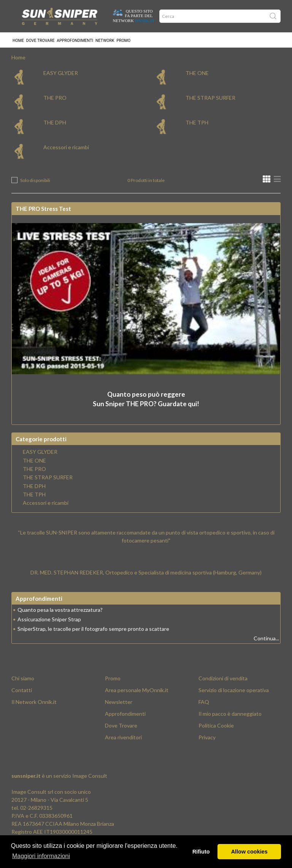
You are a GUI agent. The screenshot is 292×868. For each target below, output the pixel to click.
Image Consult (90, 777)
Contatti (22, 692)
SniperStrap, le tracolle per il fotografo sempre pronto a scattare (93, 630)
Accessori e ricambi (66, 149)
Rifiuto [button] (201, 852)
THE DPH (55, 124)
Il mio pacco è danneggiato (230, 715)
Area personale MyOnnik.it (137, 692)
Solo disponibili (35, 182)
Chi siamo (23, 680)
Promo (124, 40)
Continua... (266, 640)
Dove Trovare (121, 727)
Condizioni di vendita (223, 680)
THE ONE (197, 74)
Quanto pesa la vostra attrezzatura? (60, 611)
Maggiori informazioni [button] (41, 856)
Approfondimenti (75, 40)
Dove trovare (40, 40)
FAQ (204, 703)
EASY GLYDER (61, 74)
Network (105, 40)
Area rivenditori (123, 739)
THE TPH (197, 124)
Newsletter (119, 703)
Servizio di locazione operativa (234, 692)
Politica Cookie (216, 727)
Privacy (207, 739)
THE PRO (55, 99)
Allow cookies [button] (249, 852)
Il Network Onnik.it (34, 703)
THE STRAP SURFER (210, 99)
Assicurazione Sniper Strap (49, 621)
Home (18, 40)
